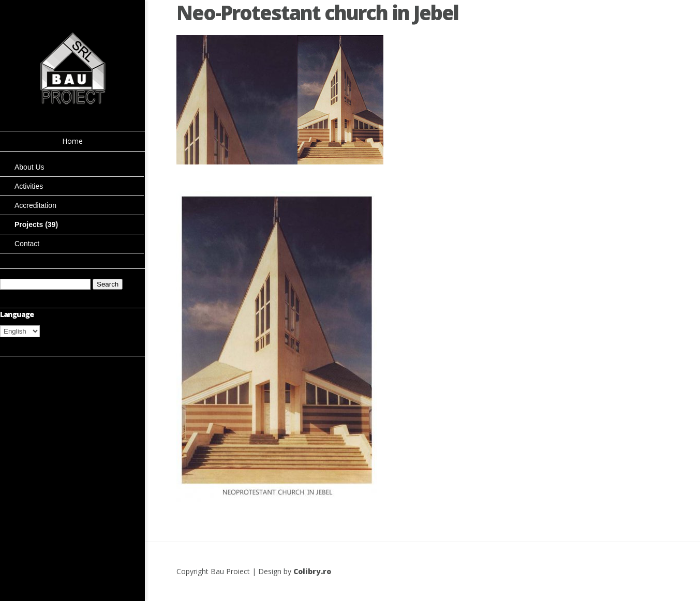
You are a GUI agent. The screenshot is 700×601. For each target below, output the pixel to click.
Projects (36, 224)
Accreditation (35, 205)
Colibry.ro (312, 571)
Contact (27, 244)
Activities (29, 186)
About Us (29, 167)
